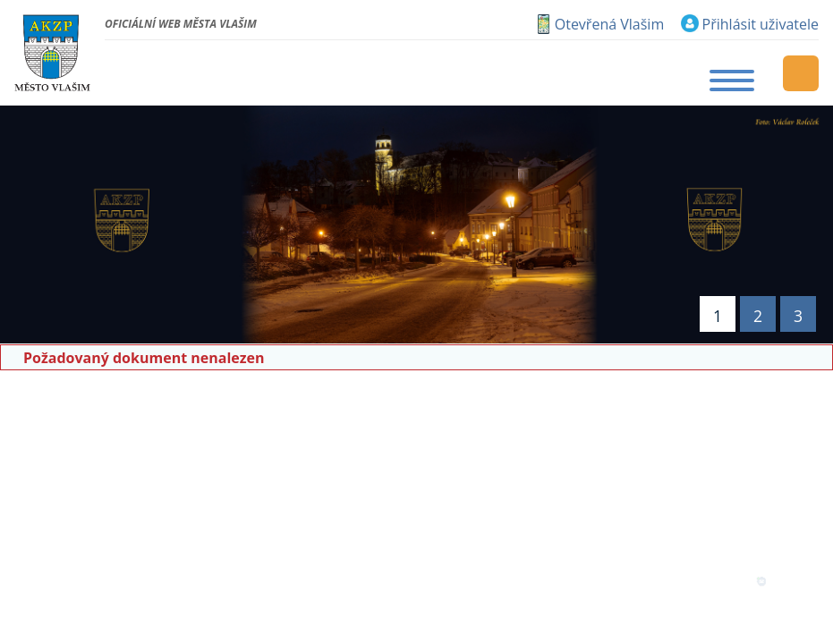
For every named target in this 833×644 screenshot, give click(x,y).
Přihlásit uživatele (761, 24)
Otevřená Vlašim (609, 24)
